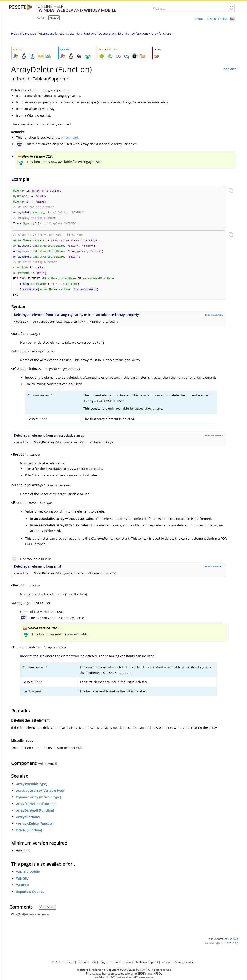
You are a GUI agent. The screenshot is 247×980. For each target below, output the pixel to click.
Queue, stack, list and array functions (123, 33)
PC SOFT (57, 962)
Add (46, 911)
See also (230, 69)
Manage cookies (185, 962)
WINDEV (22, 883)
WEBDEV (22, 889)
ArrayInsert (70, 137)
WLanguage (28, 33)
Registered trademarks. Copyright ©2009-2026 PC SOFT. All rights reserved (124, 970)
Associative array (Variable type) (40, 795)
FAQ (93, 962)
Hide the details (214, 319)
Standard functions (83, 33)
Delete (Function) (29, 834)
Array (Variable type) (32, 788)
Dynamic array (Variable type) (38, 801)
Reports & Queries (30, 896)
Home (199, 19)
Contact (167, 962)
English (223, 19)
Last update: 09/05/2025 (223, 943)
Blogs (103, 962)
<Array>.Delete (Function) (35, 828)
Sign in (211, 19)
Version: (43, 18)
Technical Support (122, 962)
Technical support (147, 962)
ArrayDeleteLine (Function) (36, 808)
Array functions (161, 33)
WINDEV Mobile (28, 876)
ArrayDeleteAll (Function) (35, 815)
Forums (82, 962)
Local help (232, 947)
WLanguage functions (53, 33)
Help (14, 33)
